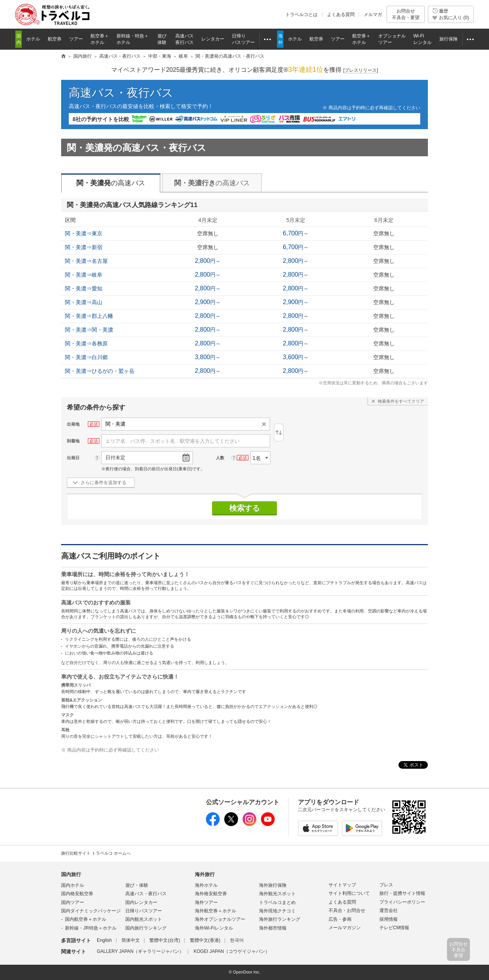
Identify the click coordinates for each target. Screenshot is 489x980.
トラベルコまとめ (277, 902)
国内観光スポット (144, 919)
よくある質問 (341, 15)
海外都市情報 (273, 928)
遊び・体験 (137, 885)
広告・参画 (340, 919)
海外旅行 (205, 874)
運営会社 (389, 910)
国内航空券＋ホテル (86, 919)
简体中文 (131, 940)
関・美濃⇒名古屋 (86, 261)
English (104, 940)
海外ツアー (206, 902)
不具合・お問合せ (347, 910)
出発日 (73, 458)
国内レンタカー (141, 902)
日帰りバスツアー (144, 911)
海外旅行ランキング (280, 919)
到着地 (73, 441)
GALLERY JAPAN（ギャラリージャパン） (140, 951)
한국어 (237, 940)
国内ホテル (73, 885)
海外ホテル (206, 885)
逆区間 (279, 432)
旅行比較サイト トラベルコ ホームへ (96, 853)
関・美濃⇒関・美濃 (89, 330)
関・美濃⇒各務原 (86, 343)
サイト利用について (349, 893)
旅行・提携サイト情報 (402, 893)
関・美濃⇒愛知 (84, 288)
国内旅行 (71, 874)
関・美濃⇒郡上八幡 (89, 316)
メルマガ (373, 15)
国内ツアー (73, 902)
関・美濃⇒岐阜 (84, 275)
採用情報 (389, 919)
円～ (296, 233)
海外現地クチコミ (277, 911)
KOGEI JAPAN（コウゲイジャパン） (232, 951)
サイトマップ (342, 885)
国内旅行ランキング (146, 928)
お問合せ (406, 14)
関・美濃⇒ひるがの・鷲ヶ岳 (100, 371)
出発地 (73, 424)
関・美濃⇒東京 (84, 233)
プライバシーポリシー (402, 902)
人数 (220, 458)
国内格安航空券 (77, 894)
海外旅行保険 (273, 885)
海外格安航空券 (211, 894)
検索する (244, 508)
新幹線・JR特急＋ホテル (91, 928)
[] (361, 70)
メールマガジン (345, 928)
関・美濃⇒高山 (84, 302)
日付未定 (115, 458)
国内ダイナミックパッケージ (91, 911)
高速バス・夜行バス (121, 93)
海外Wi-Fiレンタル (214, 928)
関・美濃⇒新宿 (84, 247)
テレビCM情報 (394, 928)
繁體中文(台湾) (165, 940)
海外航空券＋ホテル (215, 911)
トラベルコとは (301, 15)
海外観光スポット (277, 894)
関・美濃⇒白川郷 (86, 357)
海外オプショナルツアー (220, 919)
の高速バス (111, 183)
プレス (386, 885)
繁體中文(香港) (205, 940)
